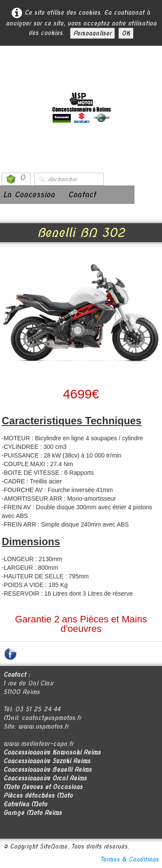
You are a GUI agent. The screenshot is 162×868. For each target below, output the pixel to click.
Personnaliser (92, 33)
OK (126, 33)
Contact (82, 194)
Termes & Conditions (129, 859)
